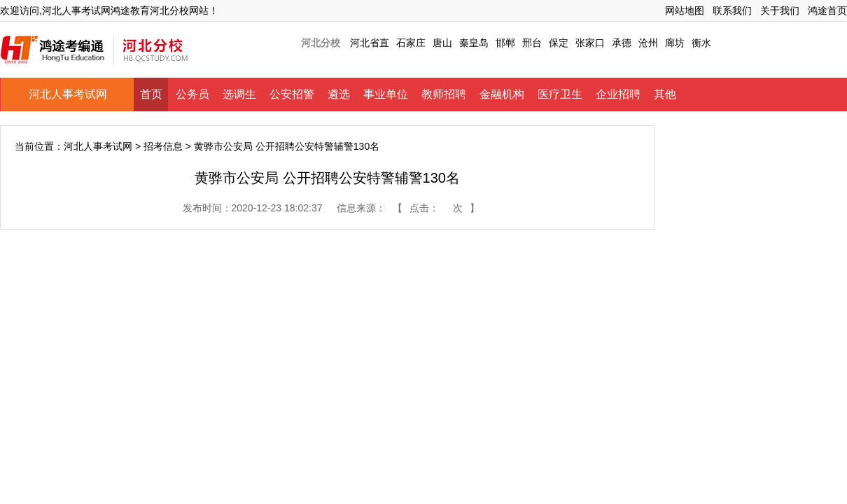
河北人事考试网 (68, 94)
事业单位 (386, 94)
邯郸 (505, 43)
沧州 (648, 43)
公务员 (192, 94)
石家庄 (411, 43)
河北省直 (370, 43)
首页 (151, 94)
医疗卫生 (560, 94)
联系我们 (732, 10)
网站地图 (685, 10)
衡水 (701, 43)
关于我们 (780, 10)
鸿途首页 (827, 10)
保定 (559, 43)
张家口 (590, 43)
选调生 (239, 94)
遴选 (339, 94)
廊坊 (675, 43)
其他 (665, 94)
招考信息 (163, 146)
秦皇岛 (474, 43)
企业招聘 (618, 94)
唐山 (442, 43)
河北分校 (321, 43)
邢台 (532, 43)
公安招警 (292, 94)
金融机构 (502, 94)
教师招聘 (444, 94)
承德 (622, 43)
